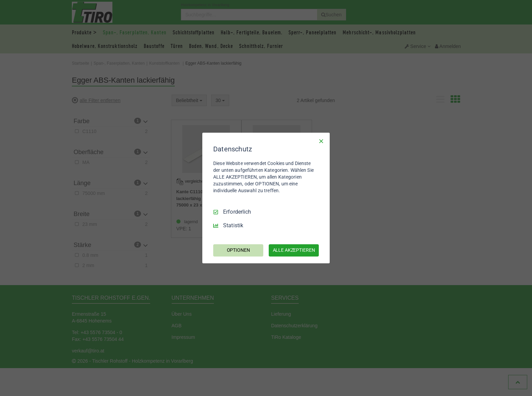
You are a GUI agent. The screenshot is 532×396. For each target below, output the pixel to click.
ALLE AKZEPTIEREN (294, 250)
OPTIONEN (238, 250)
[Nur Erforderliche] (321, 141)
